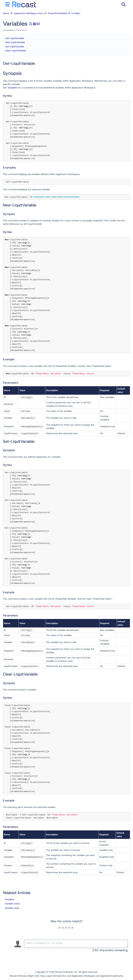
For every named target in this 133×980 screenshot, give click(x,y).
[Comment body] (76, 944)
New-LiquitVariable (15, 42)
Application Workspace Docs (29, 13)
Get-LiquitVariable (15, 38)
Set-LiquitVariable (15, 46)
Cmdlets (76, 13)
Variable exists (12, 904)
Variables (12, 88)
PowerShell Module (58, 13)
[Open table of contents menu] (8, 4)
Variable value (12, 908)
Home (6, 13)
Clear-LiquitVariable (16, 51)
